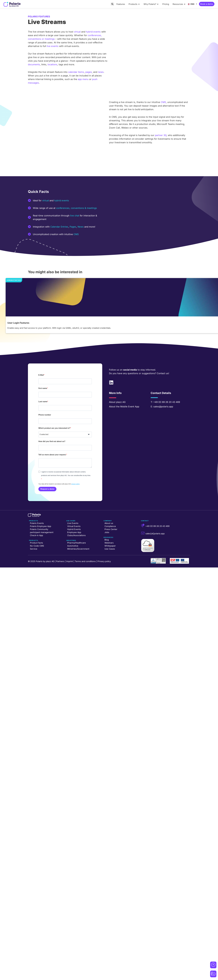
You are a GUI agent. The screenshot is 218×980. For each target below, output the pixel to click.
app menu (83, 79)
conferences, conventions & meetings (76, 208)
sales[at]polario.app (155, 534)
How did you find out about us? (52, 441)
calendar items (76, 72)
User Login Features (18, 323)
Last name (43, 402)
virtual (77, 32)
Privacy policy (104, 561)
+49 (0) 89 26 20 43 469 (167, 402)
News (81, 227)
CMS (163, 102)
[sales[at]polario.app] (143, 533)
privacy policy (76, 484)
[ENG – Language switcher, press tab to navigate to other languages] (193, 4)
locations (52, 64)
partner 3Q (161, 135)
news (101, 72)
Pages (73, 227)
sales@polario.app (163, 407)
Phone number (45, 415)
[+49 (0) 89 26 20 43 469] (143, 526)
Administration (14, 280)
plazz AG (121, 402)
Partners (60, 561)
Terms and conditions (85, 561)
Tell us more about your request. (52, 455)
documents (34, 64)
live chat (75, 216)
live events (53, 46)
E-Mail (41, 375)
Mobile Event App (130, 407)
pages (89, 72)
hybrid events (93, 32)
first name (43, 388)
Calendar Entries (59, 227)
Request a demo (47, 489)
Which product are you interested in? (54, 428)
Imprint (70, 561)
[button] (112, 4)
